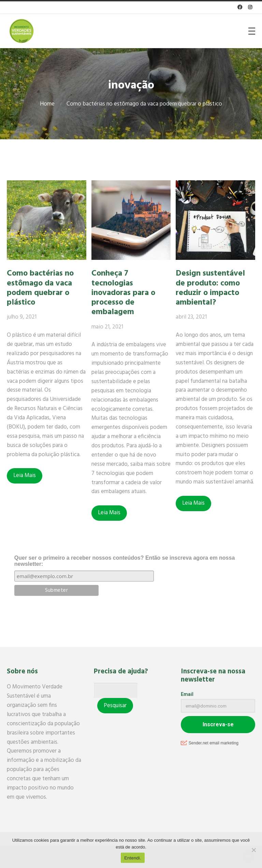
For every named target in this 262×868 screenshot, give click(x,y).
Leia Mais (25, 475)
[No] (253, 850)
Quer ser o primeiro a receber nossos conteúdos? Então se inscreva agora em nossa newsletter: (125, 561)
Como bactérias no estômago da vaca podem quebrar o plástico (40, 288)
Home (47, 104)
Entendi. (133, 858)
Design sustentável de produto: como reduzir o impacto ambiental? (210, 288)
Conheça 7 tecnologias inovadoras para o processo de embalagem (123, 293)
